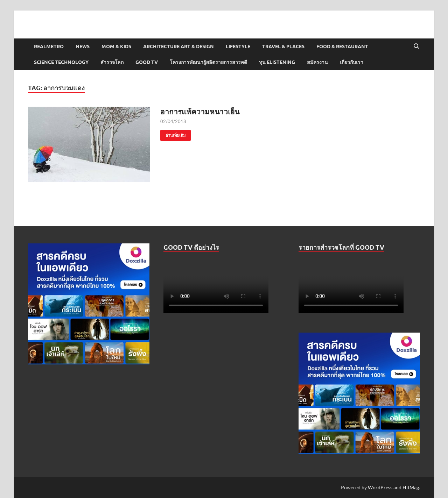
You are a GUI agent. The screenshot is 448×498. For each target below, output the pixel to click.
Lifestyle (238, 47)
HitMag (411, 487)
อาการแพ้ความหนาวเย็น (200, 111)
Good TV (147, 62)
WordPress (380, 487)
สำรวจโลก (112, 62)
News (83, 47)
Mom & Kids (116, 47)
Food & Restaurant (342, 47)
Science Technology (61, 62)
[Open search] (416, 47)
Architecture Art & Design (178, 47)
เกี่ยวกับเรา (352, 62)
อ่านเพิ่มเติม (173, 134)
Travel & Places (283, 47)
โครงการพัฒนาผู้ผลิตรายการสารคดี (208, 62)
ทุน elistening (277, 62)
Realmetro (49, 47)
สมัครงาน (317, 62)
